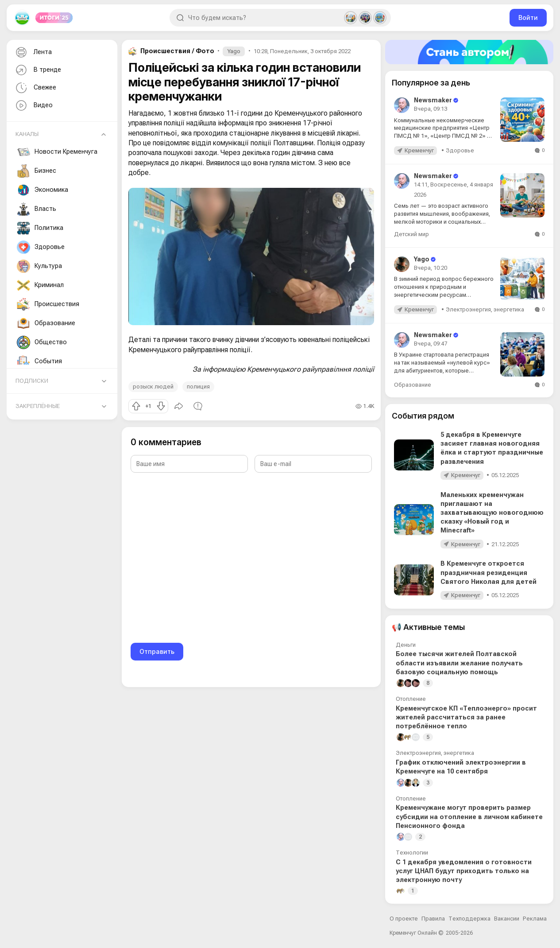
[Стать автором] (469, 52)
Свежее (35, 88)
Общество (42, 342)
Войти (528, 17)
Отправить (157, 651)
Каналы (27, 134)
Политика (40, 228)
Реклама (535, 919)
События (39, 361)
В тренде (37, 70)
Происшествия (48, 304)
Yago (234, 51)
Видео (33, 106)
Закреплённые (38, 406)
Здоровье (41, 247)
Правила (433, 919)
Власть (37, 209)
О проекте (404, 919)
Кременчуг (419, 150)
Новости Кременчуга (57, 152)
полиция (198, 387)
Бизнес (37, 171)
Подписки (32, 381)
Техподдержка (469, 919)
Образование (46, 323)
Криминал (40, 285)
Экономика (42, 190)
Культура (39, 266)
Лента (33, 52)
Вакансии (507, 919)
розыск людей (153, 387)
